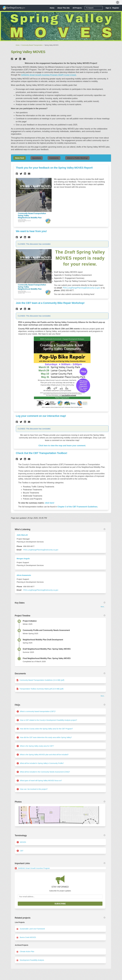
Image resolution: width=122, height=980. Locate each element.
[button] (12, 59)
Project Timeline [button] (60, 616)
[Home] (52, 8)
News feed (20, 158)
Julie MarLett (22, 535)
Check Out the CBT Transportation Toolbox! (42, 453)
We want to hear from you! (31, 231)
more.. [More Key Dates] (103, 607)
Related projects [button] (60, 918)
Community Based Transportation (32, 45)
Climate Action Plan (27, 952)
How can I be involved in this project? (34, 789)
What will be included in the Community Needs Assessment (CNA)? (45, 772)
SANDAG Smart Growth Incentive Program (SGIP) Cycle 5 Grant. (49, 75)
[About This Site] (64, 8)
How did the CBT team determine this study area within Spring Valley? (46, 737)
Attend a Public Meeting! (77, 158)
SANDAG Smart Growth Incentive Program (34, 868)
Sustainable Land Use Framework (32, 929)
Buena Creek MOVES (28, 937)
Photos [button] (60, 802)
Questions (37, 158)
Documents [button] (60, 674)
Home (18, 45)
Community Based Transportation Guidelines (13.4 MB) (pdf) (42, 680)
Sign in (108, 8)
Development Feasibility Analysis (32, 960)
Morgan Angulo (23, 559)
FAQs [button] (60, 705)
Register (116, 8)
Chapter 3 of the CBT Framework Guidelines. (78, 507)
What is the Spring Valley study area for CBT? (37, 746)
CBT (22, 851)
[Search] (94, 8)
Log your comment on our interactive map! (41, 416)
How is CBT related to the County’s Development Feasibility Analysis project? (49, 720)
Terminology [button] (60, 835)
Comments (54, 158)
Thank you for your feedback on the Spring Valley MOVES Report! (54, 168)
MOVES (23, 842)
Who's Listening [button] (60, 529)
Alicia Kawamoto (24, 575)
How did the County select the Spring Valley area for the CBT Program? (46, 729)
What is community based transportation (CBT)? (38, 711)
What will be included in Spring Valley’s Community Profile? (42, 763)
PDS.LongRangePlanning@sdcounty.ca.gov (82, 288)
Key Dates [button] (60, 603)
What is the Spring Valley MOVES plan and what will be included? (44, 755)
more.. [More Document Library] (103, 696)
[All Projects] (77, 8)
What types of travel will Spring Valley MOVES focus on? (41, 781)
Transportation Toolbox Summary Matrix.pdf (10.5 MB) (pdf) (42, 689)
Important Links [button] (60, 863)
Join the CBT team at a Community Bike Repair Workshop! (50, 303)
